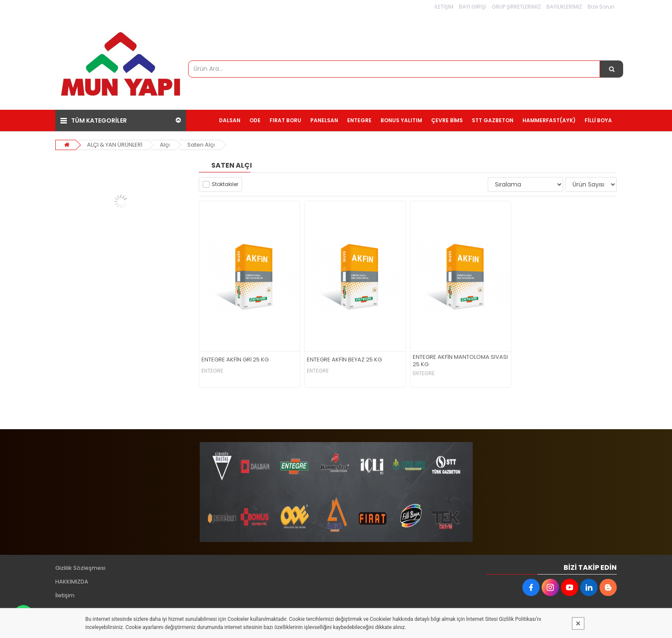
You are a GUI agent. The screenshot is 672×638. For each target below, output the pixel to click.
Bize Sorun (601, 7)
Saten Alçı (201, 145)
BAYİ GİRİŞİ (472, 7)
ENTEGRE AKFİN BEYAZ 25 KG (344, 360)
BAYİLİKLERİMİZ (564, 7)
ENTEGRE (212, 371)
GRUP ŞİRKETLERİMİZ (516, 7)
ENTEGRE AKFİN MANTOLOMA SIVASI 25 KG (460, 361)
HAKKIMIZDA (72, 582)
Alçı (165, 145)
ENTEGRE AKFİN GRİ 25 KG (235, 360)
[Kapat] (578, 623)
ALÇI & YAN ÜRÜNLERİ (115, 145)
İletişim (65, 595)
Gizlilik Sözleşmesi (80, 568)
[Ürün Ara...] (612, 69)
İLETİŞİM (444, 7)
